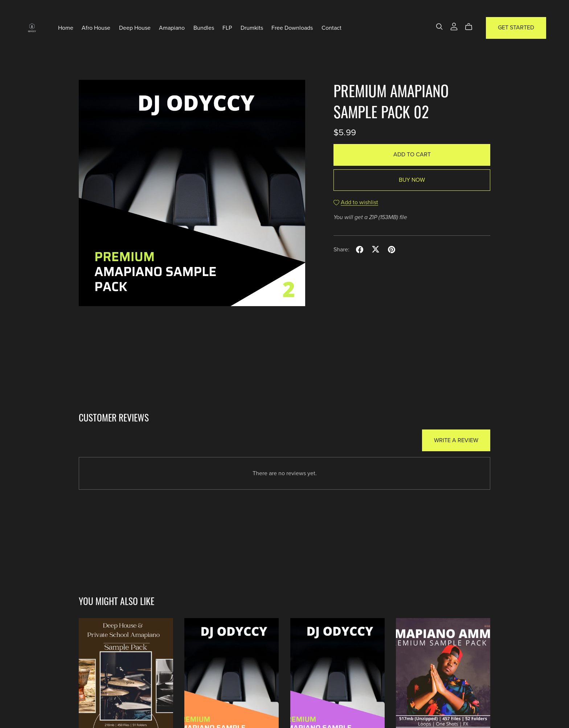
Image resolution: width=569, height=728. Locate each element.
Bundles (204, 28)
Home (66, 28)
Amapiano (172, 28)
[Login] (454, 26)
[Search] (439, 27)
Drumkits (252, 28)
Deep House (135, 28)
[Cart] (472, 27)
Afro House (96, 28)
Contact (331, 28)
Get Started (516, 28)
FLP (227, 28)
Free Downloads (292, 28)
